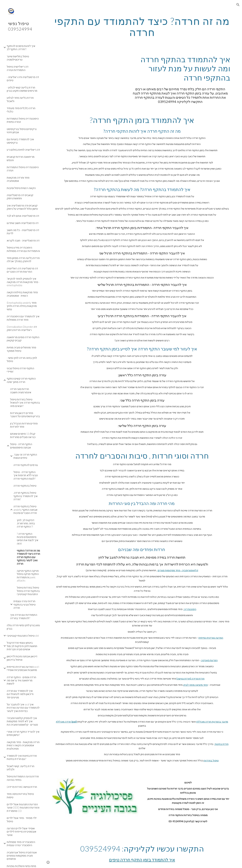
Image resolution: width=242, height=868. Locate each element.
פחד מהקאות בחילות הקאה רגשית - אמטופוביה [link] (22, 294)
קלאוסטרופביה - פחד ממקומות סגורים (178, 570)
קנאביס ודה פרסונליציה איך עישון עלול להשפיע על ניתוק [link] (22, 207)
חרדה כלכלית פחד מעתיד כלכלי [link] (21, 110)
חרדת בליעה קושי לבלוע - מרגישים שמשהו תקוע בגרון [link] (22, 89)
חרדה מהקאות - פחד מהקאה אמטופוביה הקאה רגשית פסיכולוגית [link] (23, 745)
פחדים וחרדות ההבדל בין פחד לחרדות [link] (24, 425)
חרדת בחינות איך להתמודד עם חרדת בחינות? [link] (22, 757)
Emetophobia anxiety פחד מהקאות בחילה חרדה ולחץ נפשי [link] (22, 306)
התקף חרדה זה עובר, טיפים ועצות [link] (25, 456)
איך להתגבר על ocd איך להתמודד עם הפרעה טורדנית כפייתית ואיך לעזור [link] (23, 708)
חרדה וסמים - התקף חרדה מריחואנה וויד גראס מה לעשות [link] (21, 680)
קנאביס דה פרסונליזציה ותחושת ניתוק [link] (20, 197)
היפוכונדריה (190, 609)
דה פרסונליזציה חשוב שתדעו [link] (23, 223)
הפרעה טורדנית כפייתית (211, 638)
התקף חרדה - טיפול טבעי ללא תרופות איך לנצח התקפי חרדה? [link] (26, 475)
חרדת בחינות (221, 744)
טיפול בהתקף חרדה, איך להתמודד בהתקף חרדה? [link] (26, 496)
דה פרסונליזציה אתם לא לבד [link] (23, 216)
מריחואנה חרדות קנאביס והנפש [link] (21, 158)
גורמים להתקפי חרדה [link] (26, 465)
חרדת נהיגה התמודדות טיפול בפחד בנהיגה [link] (23, 778)
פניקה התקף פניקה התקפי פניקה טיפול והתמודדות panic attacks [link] (28, 575)
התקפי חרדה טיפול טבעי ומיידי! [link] (20, 370)
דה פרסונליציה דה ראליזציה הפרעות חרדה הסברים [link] (22, 270)
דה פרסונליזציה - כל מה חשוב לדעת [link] (23, 232)
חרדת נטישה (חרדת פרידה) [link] (22, 787)
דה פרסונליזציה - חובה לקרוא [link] (23, 240)
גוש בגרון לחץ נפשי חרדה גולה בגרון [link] (23, 627)
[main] (142, 27)
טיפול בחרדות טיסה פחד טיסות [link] (20, 795)
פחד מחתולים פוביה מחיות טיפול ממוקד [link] (21, 349)
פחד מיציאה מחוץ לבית (196, 685)
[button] (238, 5)
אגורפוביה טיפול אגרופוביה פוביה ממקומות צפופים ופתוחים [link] (22, 856)
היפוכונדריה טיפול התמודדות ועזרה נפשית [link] (23, 120)
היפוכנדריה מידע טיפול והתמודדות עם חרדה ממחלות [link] (23, 249)
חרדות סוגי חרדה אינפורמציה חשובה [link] (21, 390)
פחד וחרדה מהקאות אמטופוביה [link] (18, 179)
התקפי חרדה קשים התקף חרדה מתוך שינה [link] (21, 380)
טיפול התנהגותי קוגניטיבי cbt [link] (23, 636)
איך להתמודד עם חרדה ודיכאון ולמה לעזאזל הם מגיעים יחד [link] (20, 694)
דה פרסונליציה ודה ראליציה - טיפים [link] (23, 79)
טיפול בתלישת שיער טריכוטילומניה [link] (18, 58)
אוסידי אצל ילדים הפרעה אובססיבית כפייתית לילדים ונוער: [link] (22, 832)
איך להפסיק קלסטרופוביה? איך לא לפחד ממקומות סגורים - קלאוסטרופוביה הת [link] (22, 721)
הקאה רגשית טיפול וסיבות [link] (21, 188)
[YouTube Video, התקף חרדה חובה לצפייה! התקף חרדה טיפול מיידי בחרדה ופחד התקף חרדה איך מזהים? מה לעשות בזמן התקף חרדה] (88, 73)
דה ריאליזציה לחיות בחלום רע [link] (23, 150)
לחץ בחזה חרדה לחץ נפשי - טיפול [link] (22, 359)
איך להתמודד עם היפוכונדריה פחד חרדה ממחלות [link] (23, 318)
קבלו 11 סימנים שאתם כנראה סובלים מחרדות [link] (23, 435)
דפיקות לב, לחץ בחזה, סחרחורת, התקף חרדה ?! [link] (26, 523)
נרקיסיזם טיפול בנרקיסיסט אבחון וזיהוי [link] (22, 130)
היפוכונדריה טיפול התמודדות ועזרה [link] (23, 169)
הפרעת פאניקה (209, 660)
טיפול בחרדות (211, 760)
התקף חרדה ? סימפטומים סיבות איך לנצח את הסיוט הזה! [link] (28, 539)
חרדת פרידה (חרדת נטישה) (190, 679)
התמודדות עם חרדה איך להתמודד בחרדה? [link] (24, 616)
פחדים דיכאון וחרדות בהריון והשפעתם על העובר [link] (25, 414)
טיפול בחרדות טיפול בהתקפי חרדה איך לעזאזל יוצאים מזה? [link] (25, 403)
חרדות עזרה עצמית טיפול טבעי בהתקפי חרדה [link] (24, 604)
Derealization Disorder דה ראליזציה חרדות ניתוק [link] (22, 328)
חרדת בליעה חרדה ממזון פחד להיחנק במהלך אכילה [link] (23, 259)
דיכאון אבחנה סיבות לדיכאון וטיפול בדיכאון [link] (22, 658)
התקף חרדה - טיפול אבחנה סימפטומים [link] (21, 446)
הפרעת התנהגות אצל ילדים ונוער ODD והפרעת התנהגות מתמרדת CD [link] (23, 807)
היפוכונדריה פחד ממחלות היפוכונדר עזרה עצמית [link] (21, 843)
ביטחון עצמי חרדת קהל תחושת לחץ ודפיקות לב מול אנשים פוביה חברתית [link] (22, 646)
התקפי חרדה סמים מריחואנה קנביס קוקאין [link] (23, 339)
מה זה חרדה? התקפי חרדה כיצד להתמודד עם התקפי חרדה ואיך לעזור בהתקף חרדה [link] (28, 557)
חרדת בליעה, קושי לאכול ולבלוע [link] (21, 768)
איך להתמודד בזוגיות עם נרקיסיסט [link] (20, 141)
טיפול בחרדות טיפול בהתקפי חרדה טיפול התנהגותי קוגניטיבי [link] (28, 591)
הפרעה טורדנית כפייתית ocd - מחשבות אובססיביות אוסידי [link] (23, 668)
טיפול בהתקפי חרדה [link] (25, 486)
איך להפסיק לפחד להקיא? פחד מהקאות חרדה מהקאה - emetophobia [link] (23, 282)
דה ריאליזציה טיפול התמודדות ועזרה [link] (18, 68)
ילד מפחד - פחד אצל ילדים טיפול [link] (22, 819)
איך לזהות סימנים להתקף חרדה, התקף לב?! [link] (21, 47)
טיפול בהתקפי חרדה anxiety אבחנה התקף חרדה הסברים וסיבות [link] (25, 510)
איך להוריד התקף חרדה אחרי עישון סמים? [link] (23, 733)
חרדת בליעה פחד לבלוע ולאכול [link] (20, 99)
